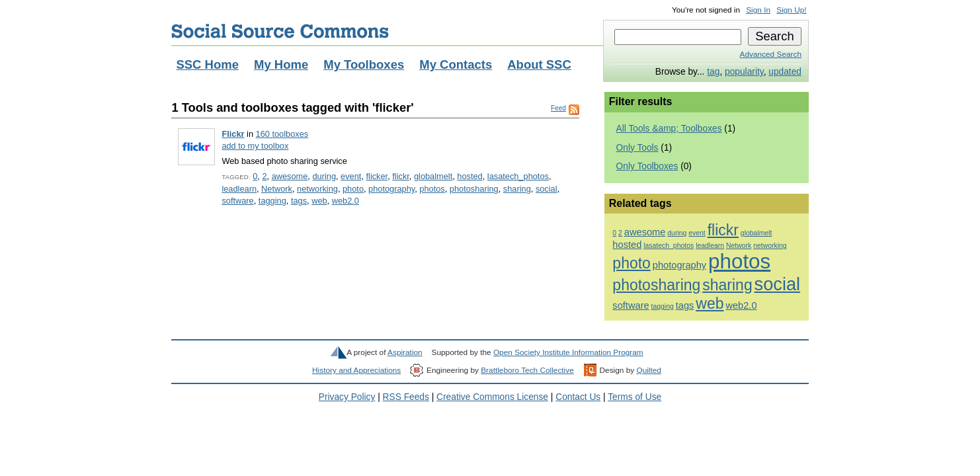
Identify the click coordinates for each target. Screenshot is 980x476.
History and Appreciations (356, 370)
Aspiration (405, 352)
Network (277, 189)
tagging (272, 201)
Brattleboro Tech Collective (527, 370)
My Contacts (456, 64)
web (319, 201)
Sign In (758, 10)
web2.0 (346, 201)
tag (713, 72)
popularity (744, 72)
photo (353, 189)
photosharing (474, 189)
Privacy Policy (347, 397)
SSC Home (207, 64)
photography (391, 189)
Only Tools (637, 148)
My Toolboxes (364, 64)
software (237, 201)
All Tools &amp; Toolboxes (669, 129)
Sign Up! (791, 10)
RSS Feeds (406, 397)
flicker (377, 176)
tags (299, 201)
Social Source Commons (280, 31)
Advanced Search (771, 54)
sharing (517, 189)
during (324, 176)
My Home (281, 64)
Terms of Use (634, 397)
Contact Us (578, 397)
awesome (290, 176)
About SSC (539, 64)
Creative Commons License (492, 397)
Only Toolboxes (647, 166)
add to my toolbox (255, 146)
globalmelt (433, 176)
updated (785, 72)
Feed (558, 108)
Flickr (233, 134)
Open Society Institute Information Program (568, 352)
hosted (470, 176)
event (351, 176)
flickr (401, 176)
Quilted (648, 370)
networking (317, 189)
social (547, 189)
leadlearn (239, 189)
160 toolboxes (282, 134)
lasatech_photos (518, 176)
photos (432, 189)
